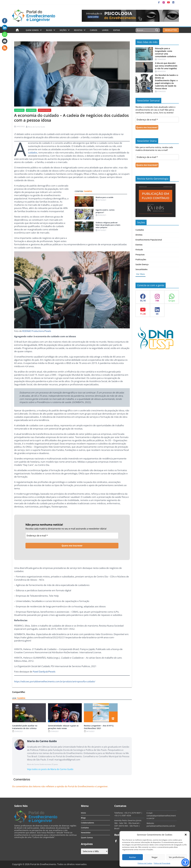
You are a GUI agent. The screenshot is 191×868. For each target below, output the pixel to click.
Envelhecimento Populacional (149, 240)
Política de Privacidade (162, 863)
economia (31, 110)
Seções (63, 30)
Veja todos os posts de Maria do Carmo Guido (50, 769)
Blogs (49, 30)
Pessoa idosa (45, 110)
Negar (155, 857)
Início (83, 813)
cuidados (19, 110)
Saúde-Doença (142, 264)
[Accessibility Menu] (185, 862)
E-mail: (150, 813)
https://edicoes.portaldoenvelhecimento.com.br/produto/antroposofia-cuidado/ (55, 682)
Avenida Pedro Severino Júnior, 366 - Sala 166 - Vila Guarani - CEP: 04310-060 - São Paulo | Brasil (128, 824)
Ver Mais (141, 274)
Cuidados (140, 230)
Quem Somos (32, 30)
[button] (186, 835)
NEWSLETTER (171, 30)
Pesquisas (140, 255)
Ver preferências (177, 857)
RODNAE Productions (33, 331)
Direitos (139, 235)
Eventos (139, 245)
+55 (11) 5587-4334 (123, 815)
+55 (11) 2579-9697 (132, 813)
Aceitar (133, 857)
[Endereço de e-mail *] (72, 536)
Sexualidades (142, 269)
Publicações (141, 259)
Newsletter (86, 833)
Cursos (94, 30)
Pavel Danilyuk (40, 672)
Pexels (48, 331)
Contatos (85, 828)
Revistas (78, 30)
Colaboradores (87, 823)
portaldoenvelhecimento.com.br (161, 826)
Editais (117, 30)
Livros (105, 30)
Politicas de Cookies (145, 863)
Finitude (139, 250)
